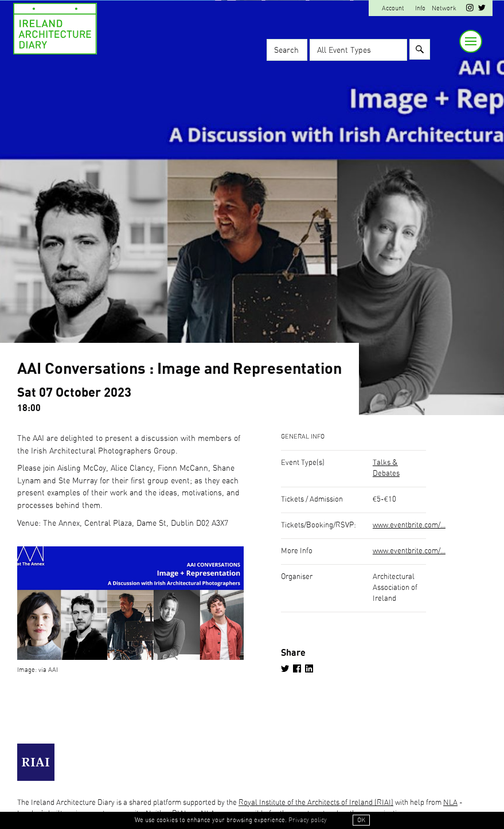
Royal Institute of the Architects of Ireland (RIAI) (316, 803)
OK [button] (361, 820)
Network (444, 8)
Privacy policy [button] (308, 820)
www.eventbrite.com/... (409, 525)
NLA (450, 803)
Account (393, 8)
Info (420, 8)
